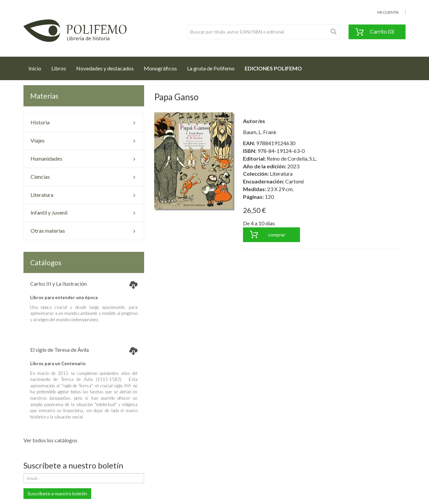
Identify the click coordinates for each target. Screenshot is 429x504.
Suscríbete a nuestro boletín (57, 493)
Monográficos (160, 68)
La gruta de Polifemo (211, 68)
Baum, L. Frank (260, 132)
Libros (59, 68)
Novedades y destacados (105, 68)
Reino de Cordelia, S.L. (292, 158)
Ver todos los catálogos (50, 440)
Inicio (37, 66)
